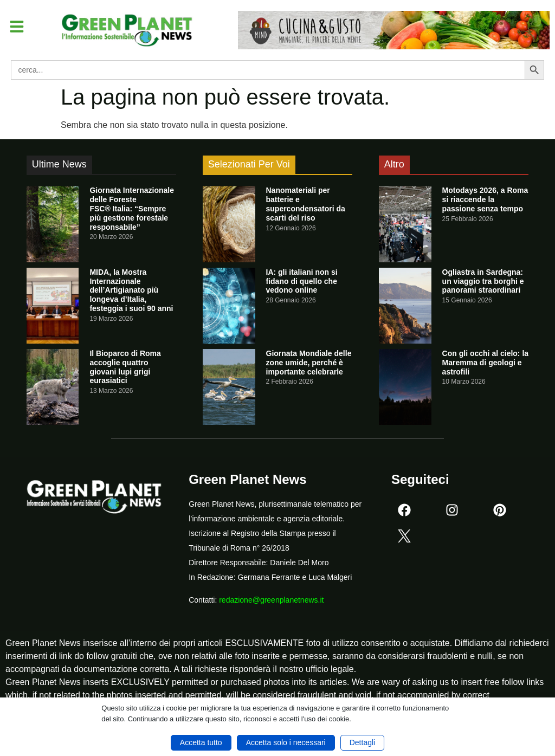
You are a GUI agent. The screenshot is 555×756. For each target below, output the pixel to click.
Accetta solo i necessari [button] (286, 742)
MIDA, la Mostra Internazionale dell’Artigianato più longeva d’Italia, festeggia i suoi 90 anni (131, 290)
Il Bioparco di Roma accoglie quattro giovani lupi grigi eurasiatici (125, 367)
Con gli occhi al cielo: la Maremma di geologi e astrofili (485, 363)
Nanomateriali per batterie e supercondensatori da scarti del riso (306, 204)
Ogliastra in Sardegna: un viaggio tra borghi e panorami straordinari (483, 281)
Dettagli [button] (362, 742)
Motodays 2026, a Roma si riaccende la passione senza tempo (485, 199)
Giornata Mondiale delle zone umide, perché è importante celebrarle (309, 363)
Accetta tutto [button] (201, 742)
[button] (18, 28)
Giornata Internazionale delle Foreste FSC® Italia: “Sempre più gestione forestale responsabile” (132, 208)
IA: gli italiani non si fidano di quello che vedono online (302, 281)
